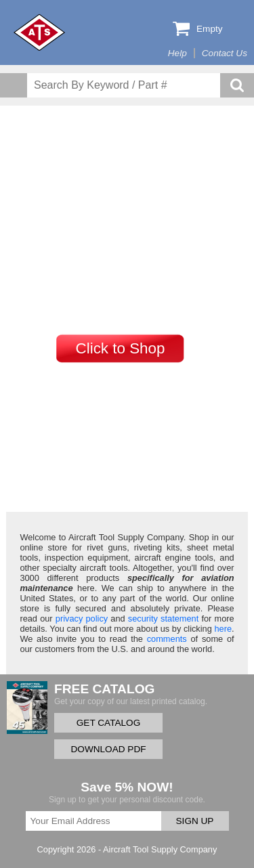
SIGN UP (195, 821)
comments (167, 639)
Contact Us (225, 53)
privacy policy (82, 619)
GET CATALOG (108, 723)
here (223, 629)
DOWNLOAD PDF (108, 749)
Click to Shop (121, 348)
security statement (163, 619)
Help (177, 53)
